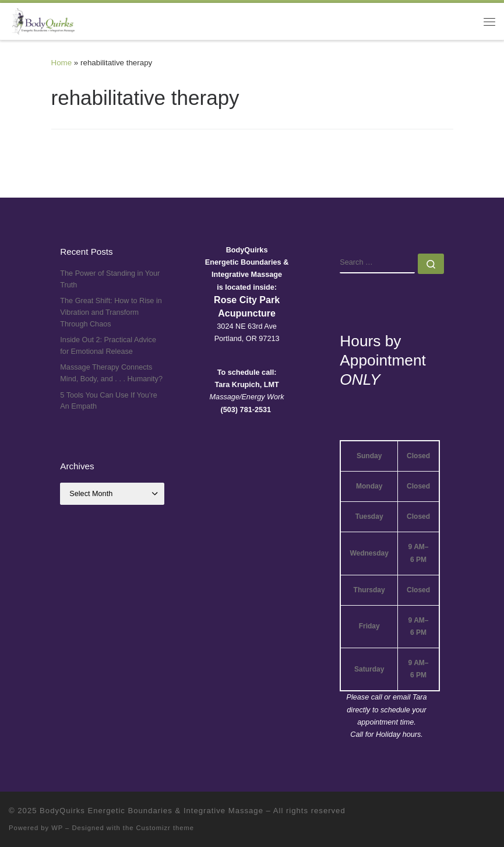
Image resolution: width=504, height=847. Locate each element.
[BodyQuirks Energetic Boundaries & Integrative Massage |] (42, 20)
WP (57, 828)
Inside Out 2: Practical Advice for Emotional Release (108, 346)
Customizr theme (165, 828)
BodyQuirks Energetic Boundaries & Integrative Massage (151, 811)
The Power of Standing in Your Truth (110, 279)
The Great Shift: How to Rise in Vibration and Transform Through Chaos (111, 312)
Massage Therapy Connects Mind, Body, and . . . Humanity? (111, 373)
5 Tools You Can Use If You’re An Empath (109, 401)
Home (62, 63)
